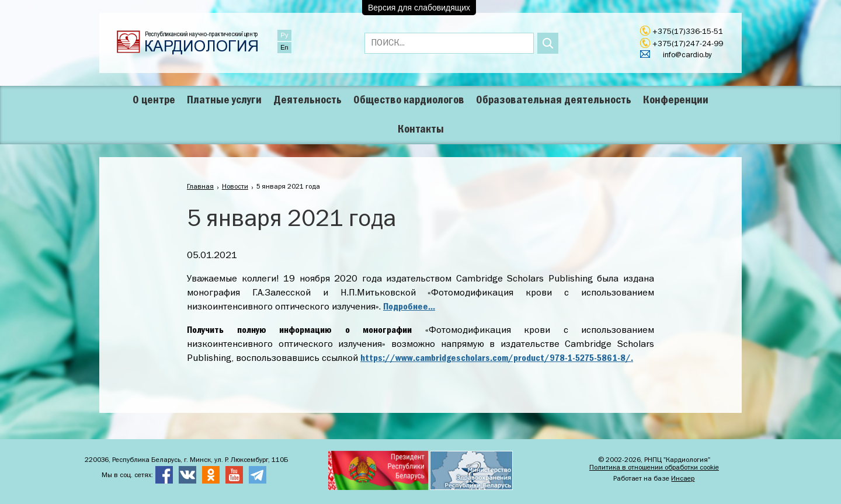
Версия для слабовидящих (419, 8)
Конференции (676, 100)
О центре (154, 100)
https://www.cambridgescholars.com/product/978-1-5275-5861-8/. (497, 359)
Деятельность (307, 100)
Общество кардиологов (409, 100)
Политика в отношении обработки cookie (654, 468)
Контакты (421, 130)
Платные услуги (224, 100)
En (284, 47)
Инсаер (683, 479)
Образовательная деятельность (554, 100)
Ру (285, 35)
